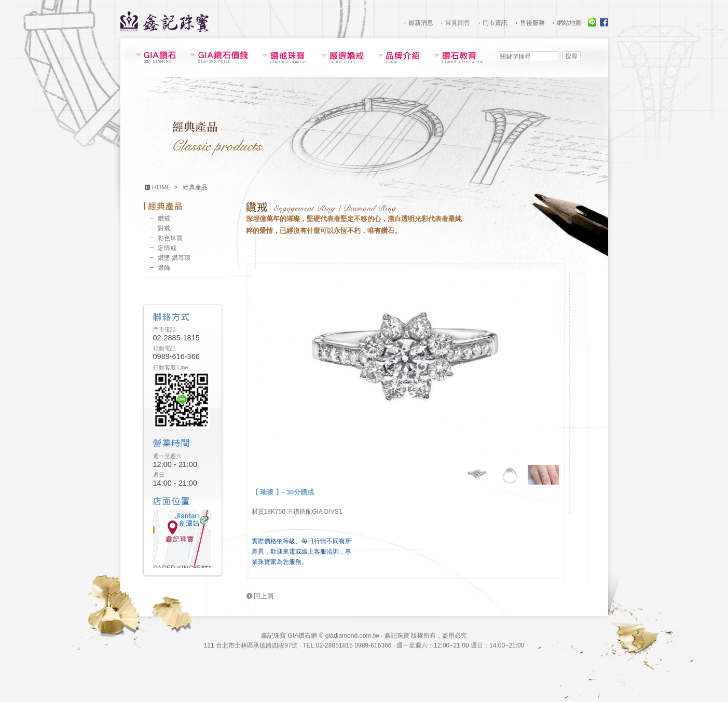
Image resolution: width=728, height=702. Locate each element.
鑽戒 (164, 218)
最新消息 (421, 23)
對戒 (164, 228)
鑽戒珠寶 (285, 57)
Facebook (604, 22)
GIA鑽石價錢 (219, 57)
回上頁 (264, 596)
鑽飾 (164, 268)
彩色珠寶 (170, 238)
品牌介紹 (399, 57)
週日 (159, 475)
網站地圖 (569, 23)
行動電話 (164, 348)
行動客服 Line (171, 367)
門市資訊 (495, 23)
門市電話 (164, 329)
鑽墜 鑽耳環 (174, 258)
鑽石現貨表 (156, 57)
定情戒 (167, 248)
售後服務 (532, 23)
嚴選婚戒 (343, 57)
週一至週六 (167, 456)
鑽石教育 (459, 57)
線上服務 (592, 22)
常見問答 (458, 23)
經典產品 (183, 206)
